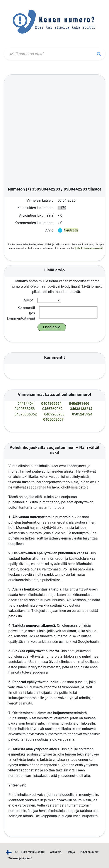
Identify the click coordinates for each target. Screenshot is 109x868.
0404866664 (51, 404)
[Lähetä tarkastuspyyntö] (89, 248)
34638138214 (81, 409)
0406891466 (79, 404)
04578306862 (26, 414)
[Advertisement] (52, 131)
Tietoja (71, 852)
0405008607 (53, 420)
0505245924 (82, 414)
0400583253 (25, 409)
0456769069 (52, 409)
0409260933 (54, 414)
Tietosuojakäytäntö (20, 858)
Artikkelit (56, 852)
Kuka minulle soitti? (33, 852)
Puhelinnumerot (90, 852)
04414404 (26, 404)
